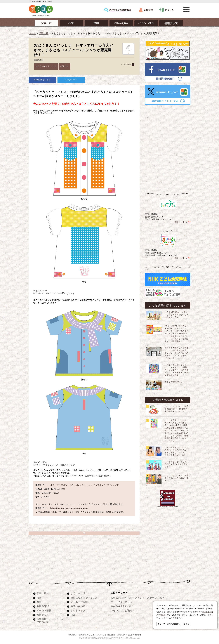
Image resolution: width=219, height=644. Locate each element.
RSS (73, 615)
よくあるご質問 (79, 602)
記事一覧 (43, 33)
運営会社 (111, 635)
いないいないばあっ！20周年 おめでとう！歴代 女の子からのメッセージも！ (176, 409)
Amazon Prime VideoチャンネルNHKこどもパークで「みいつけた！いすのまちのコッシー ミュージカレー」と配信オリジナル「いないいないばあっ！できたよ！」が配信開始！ (176, 334)
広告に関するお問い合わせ (129, 635)
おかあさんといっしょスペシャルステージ (134, 598)
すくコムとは (78, 593)
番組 (39, 602)
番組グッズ (43, 615)
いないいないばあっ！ (123, 610)
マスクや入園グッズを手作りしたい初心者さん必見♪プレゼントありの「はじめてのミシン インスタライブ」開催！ (176, 353)
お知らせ (64, 66)
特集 (39, 598)
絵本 (162, 598)
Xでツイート (71, 80)
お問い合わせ (78, 606)
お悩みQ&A (43, 606)
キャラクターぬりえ (122, 602)
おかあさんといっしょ (123, 606)
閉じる (186, 624)
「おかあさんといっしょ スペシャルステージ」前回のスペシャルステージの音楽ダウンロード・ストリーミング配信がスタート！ (177, 370)
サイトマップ (78, 610)
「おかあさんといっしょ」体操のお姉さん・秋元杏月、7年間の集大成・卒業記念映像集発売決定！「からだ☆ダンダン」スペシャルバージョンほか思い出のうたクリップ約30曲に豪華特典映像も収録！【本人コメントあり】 (176, 430)
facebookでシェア (42, 80)
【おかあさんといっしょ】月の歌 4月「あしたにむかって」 (176, 464)
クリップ (128, 48)
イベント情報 (44, 610)
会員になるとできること (84, 598)
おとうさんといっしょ (46, 66)
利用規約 (72, 635)
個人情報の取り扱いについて (91, 635)
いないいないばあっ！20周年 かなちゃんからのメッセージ (177, 478)
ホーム (32, 33)
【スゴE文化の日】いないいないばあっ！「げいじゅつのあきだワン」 (176, 315)
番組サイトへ (181, 222)
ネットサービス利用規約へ (169, 624)
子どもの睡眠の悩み (173, 382)
